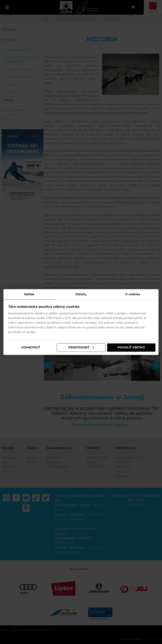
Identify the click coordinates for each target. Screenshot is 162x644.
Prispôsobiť (81, 347)
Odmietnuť (31, 347)
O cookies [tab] (133, 294)
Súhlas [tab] (29, 294)
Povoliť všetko (131, 347)
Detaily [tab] (81, 294)
